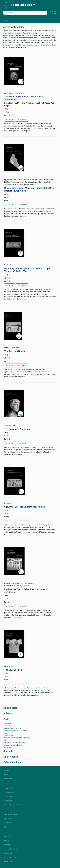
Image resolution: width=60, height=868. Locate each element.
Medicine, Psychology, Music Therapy (17, 738)
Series (7, 719)
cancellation (8, 853)
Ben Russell (20, 93)
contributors (8, 779)
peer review (8, 819)
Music (6, 740)
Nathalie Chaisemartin (12, 583)
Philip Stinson (9, 666)
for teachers (8, 797)
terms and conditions (11, 849)
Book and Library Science (12, 728)
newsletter (7, 823)
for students (8, 801)
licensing (7, 845)
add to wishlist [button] (22, 120)
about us (7, 836)
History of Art (8, 736)
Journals (8, 751)
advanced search (53, 13)
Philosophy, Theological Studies (15, 743)
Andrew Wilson (10, 93)
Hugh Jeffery (9, 265)
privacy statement (10, 857)
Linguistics (7, 748)
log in (5, 827)
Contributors (10, 708)
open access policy (10, 814)
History (6, 733)
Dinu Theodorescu (27, 583)
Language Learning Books (13, 745)
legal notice (8, 862)
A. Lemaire (18, 586)
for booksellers (9, 792)
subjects (7, 770)
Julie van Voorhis (10, 426)
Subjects (8, 713)
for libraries (8, 788)
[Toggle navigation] (6, 20)
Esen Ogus (8, 503)
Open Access (11, 757)
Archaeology (8, 726)
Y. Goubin (25, 586)
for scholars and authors (12, 805)
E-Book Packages (13, 762)
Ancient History (9, 723)
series (6, 775)
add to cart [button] (10, 120)
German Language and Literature (15, 731)
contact (6, 841)
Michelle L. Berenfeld (12, 348)
